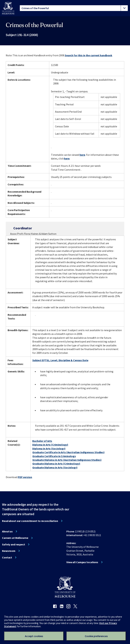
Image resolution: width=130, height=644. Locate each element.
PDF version (25, 477)
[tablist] (74, 8)
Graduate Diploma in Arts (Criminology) (56, 464)
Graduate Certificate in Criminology (54, 456)
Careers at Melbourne (15, 538)
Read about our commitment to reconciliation (30, 521)
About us (7, 531)
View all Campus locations (82, 562)
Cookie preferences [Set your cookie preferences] (96, 636)
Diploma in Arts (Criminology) (50, 445)
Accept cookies (34, 636)
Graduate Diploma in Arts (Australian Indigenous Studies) (67, 460)
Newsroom (9, 551)
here (82, 155)
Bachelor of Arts (42, 441)
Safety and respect (14, 544)
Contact (7, 557)
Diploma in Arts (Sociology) (49, 448)
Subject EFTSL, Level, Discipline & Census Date (60, 360)
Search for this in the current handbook (89, 55)
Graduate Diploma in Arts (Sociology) (55, 467)
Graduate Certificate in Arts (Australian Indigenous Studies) (68, 452)
